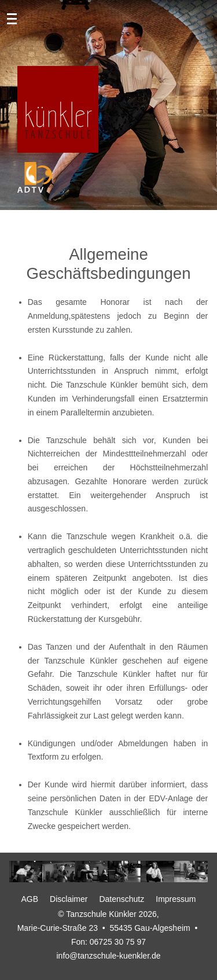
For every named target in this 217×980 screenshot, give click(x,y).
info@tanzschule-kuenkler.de (109, 956)
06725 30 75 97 (118, 942)
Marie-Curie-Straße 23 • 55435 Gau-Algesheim (104, 928)
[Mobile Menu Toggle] (16, 18)
